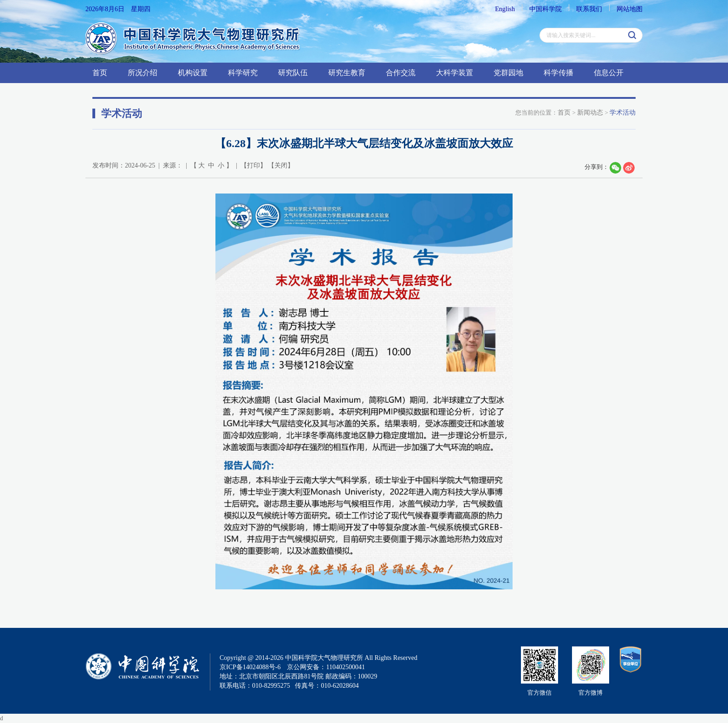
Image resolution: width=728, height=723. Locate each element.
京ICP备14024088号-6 (250, 667)
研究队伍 (293, 73)
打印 (253, 165)
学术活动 (623, 113)
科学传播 (559, 73)
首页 (100, 73)
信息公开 (609, 73)
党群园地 (508, 73)
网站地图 (630, 9)
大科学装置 (455, 73)
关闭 (281, 165)
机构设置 (193, 73)
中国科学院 (546, 9)
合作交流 (401, 73)
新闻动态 (590, 113)
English (505, 9)
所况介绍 (143, 73)
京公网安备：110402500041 (326, 667)
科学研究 (243, 73)
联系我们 (589, 9)
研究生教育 (347, 73)
